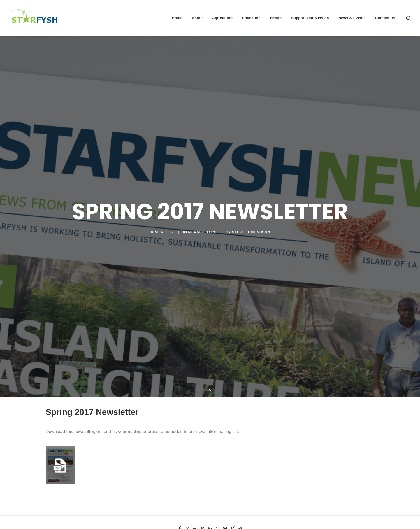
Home (177, 18)
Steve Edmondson (251, 213)
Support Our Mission (310, 18)
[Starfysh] (33, 18)
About (197, 18)
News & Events (352, 18)
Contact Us (385, 18)
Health (276, 18)
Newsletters (202, 213)
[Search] (409, 18)
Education (251, 18)
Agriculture (223, 18)
